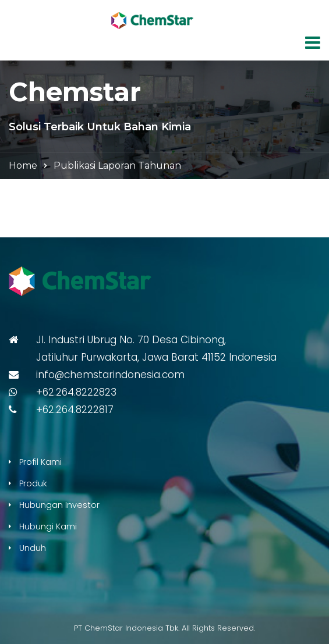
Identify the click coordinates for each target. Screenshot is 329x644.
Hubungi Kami (48, 526)
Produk (33, 483)
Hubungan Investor (59, 505)
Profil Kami (40, 462)
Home (23, 166)
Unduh (33, 548)
